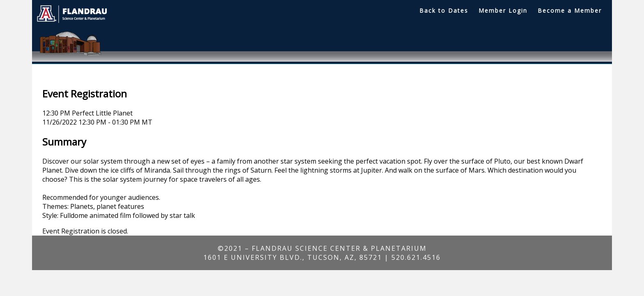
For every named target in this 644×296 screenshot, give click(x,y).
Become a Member (570, 10)
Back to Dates (444, 10)
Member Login (503, 10)
